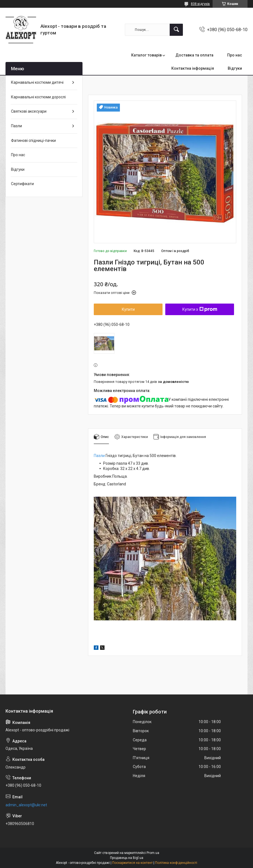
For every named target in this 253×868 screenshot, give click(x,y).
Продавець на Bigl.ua (127, 858)
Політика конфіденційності (176, 863)
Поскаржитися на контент (132, 863)
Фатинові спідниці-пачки (33, 140)
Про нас (235, 55)
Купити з (200, 309)
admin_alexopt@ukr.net (26, 805)
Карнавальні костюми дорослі (38, 97)
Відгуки (235, 68)
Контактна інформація (193, 68)
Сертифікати (22, 184)
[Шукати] (176, 30)
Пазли (99, 456)
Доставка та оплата (194, 55)
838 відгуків (200, 4)
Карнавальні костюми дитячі (37, 82)
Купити (128, 309)
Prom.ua (153, 853)
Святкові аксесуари (29, 111)
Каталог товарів (146, 55)
